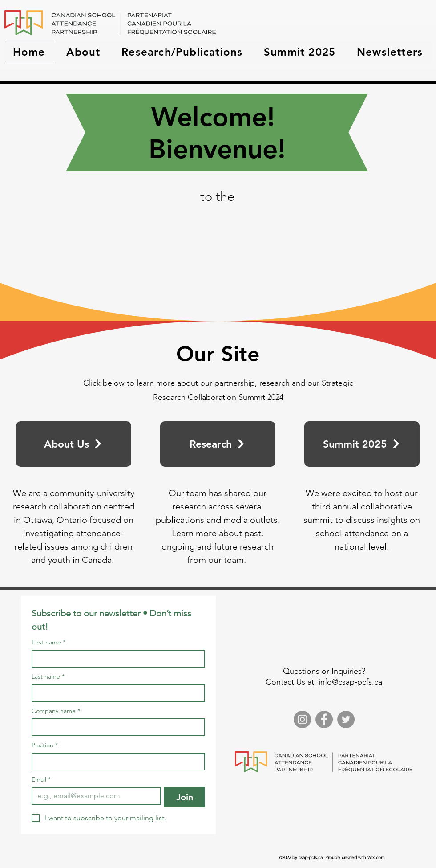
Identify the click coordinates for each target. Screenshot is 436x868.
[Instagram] (302, 719)
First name (48, 642)
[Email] (94, 796)
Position (45, 745)
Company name (56, 711)
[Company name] (116, 727)
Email (41, 780)
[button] (84, 52)
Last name (48, 677)
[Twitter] (346, 719)
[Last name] (116, 693)
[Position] (116, 762)
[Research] (218, 444)
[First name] (116, 659)
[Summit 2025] (362, 444)
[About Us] (74, 444)
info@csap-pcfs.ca (350, 682)
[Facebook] (324, 719)
